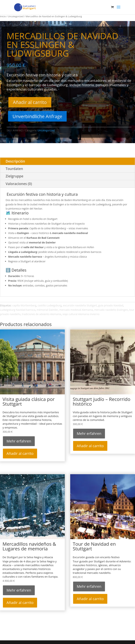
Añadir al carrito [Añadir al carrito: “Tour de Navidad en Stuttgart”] (90, 599)
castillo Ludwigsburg (50, 305)
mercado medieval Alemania (76, 310)
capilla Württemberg (24, 305)
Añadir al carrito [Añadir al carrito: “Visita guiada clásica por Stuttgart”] (20, 453)
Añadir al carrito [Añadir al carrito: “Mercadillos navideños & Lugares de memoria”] (20, 603)
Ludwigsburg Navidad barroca (18, 310)
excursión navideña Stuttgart (80, 305)
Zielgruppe (14, 176)
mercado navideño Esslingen (111, 310)
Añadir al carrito (37, 102)
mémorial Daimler (47, 310)
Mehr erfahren (19, 441)
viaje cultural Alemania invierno (81, 314)
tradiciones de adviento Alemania (42, 314)
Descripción (15, 161)
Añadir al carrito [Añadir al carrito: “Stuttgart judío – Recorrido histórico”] (90, 446)
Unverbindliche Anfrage (45, 116)
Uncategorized (16, 16)
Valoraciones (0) (19, 184)
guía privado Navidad (111, 305)
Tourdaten (14, 169)
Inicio (3, 16)
